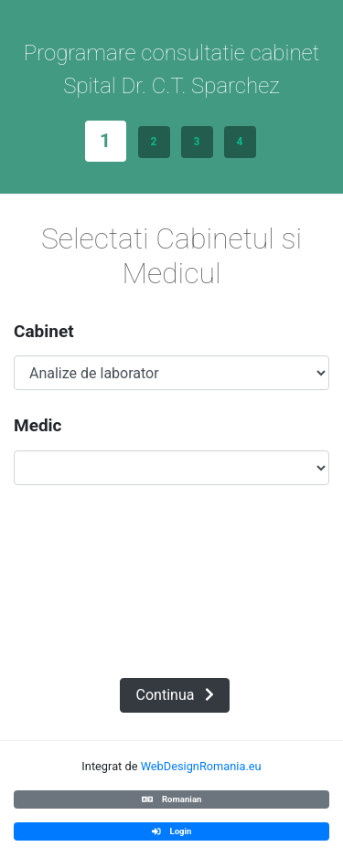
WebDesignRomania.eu (201, 766)
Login (172, 831)
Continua (176, 695)
